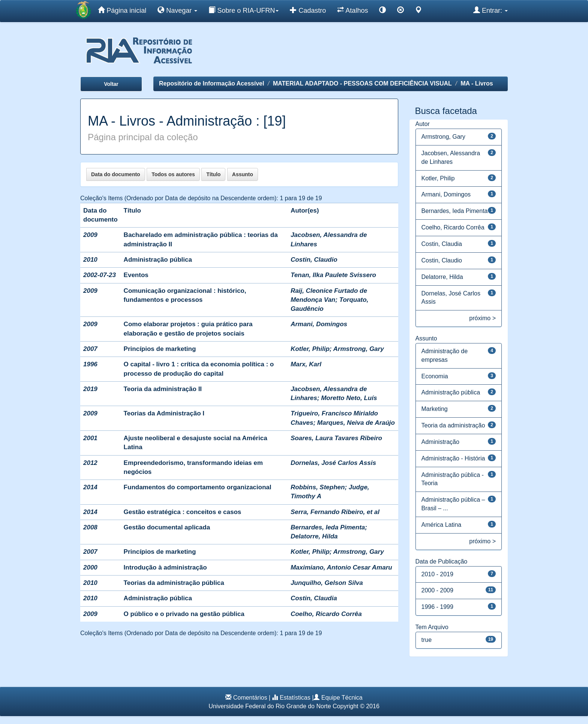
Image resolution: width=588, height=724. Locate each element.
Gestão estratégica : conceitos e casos (183, 512)
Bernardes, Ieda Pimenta (328, 527)
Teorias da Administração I (164, 413)
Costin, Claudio (314, 260)
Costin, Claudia (314, 598)
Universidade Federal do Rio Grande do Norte (270, 706)
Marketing (435, 409)
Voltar (111, 84)
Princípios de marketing (160, 349)
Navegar (177, 10)
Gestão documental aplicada (167, 527)
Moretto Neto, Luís (349, 398)
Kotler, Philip (310, 349)
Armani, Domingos (319, 324)
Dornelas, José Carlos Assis (333, 463)
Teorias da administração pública (174, 583)
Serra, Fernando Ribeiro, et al (335, 512)
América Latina (442, 525)
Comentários (250, 698)
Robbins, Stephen (318, 487)
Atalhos (352, 10)
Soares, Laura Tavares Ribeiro (336, 438)
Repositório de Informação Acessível (211, 83)
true (427, 640)
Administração (440, 442)
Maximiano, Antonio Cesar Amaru (341, 567)
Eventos (136, 275)
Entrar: (490, 10)
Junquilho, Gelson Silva (327, 583)
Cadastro (308, 10)
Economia (435, 376)
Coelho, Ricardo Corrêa (326, 614)
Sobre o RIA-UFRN (244, 10)
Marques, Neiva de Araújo (356, 423)
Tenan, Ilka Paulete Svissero (333, 275)
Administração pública (158, 260)
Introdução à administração (165, 567)
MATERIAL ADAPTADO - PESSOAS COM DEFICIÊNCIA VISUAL (362, 83)
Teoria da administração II (163, 389)
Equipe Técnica (342, 698)
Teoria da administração (453, 425)
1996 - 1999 (437, 607)
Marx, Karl (306, 364)
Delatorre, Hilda (314, 536)
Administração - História (453, 458)
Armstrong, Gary (359, 349)
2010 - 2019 (437, 574)
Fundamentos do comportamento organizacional (198, 487)
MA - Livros (477, 83)
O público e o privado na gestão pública (184, 614)
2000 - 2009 (437, 590)
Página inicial (122, 10)
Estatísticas (295, 698)
